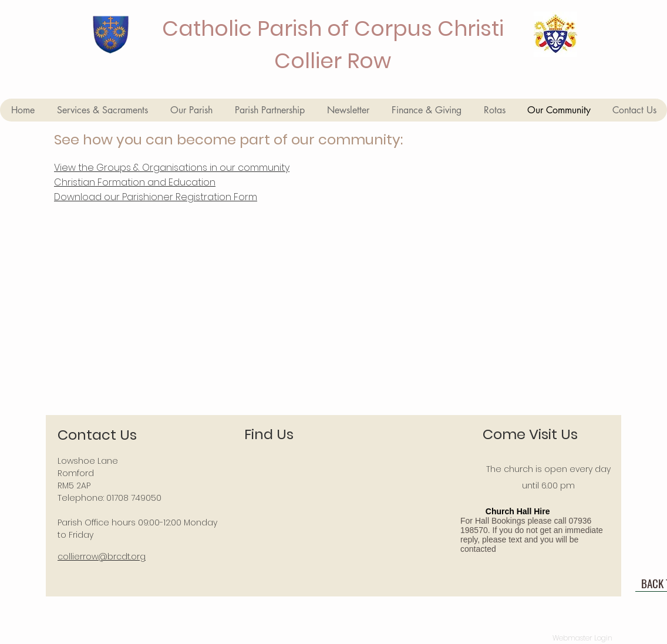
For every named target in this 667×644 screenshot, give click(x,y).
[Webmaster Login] (582, 638)
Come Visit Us (530, 434)
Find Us (269, 434)
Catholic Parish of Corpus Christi (333, 28)
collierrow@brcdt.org (102, 557)
